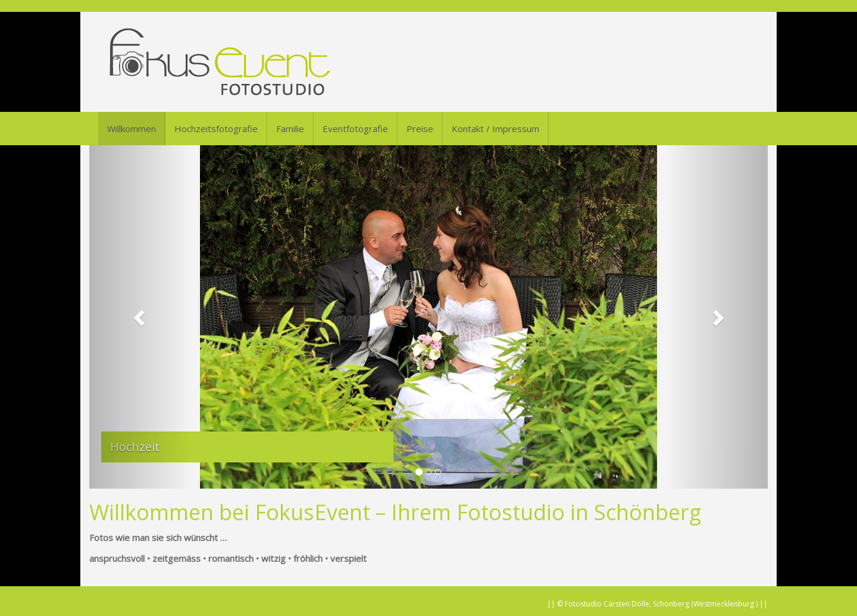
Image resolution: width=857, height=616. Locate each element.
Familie (290, 129)
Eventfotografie (355, 129)
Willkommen (132, 129)
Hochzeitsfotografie (216, 129)
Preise (420, 129)
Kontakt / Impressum (495, 129)
